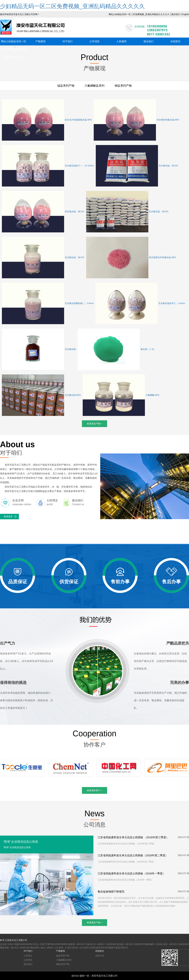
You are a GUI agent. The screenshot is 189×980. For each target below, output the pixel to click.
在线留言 (175, 41)
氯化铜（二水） (117, 349)
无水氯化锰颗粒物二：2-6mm (48, 303)
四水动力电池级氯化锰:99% (47, 120)
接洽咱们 (176, 14)
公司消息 (94, 41)
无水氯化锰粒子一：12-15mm (48, 166)
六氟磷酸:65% (121, 395)
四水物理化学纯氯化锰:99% (131, 258)
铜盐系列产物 (123, 86)
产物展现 (40, 41)
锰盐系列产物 (66, 86)
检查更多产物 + (94, 424)
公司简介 (28, 956)
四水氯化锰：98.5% (43, 212)
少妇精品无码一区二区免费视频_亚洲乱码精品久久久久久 (72, 6)
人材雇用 (121, 41)
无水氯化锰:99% (41, 395)
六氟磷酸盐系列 (94, 86)
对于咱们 (68, 41)
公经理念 (28, 960)
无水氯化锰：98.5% (137, 166)
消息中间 (100, 956)
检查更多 (8, 516)
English (185, 14)
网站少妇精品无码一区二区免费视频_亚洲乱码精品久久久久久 (139, 14)
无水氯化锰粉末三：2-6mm (140, 303)
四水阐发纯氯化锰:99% (136, 120)
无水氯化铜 (39, 349)
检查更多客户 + (94, 790)
